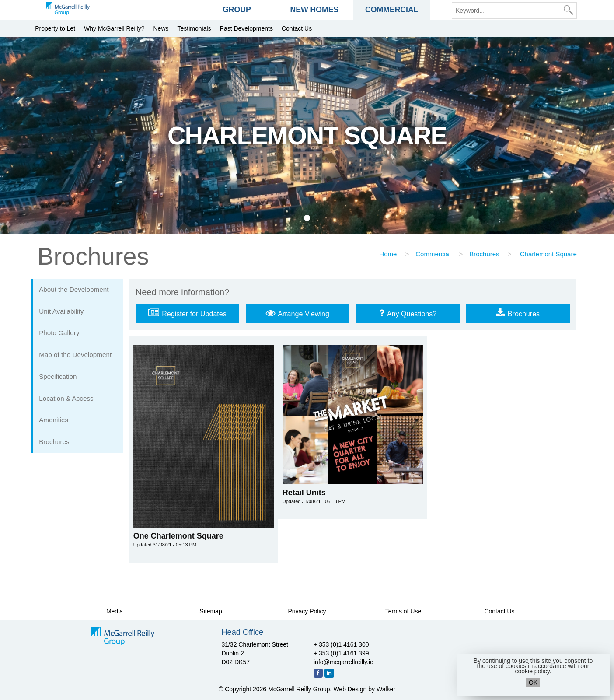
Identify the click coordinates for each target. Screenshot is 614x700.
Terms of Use (403, 611)
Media (115, 611)
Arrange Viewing (298, 313)
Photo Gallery (59, 333)
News (161, 28)
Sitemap (211, 611)
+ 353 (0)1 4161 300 (341, 644)
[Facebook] (318, 673)
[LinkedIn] (329, 673)
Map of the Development (75, 355)
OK (533, 682)
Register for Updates (187, 313)
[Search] (569, 10)
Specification (58, 376)
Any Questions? (408, 313)
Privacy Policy (307, 611)
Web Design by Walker (364, 689)
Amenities (54, 420)
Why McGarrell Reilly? (114, 28)
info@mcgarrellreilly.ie (344, 662)
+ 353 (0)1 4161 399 (341, 653)
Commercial (433, 254)
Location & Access (66, 398)
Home (388, 254)
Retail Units (314, 496)
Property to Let (55, 28)
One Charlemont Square (178, 540)
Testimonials (194, 28)
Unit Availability (61, 311)
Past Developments (246, 28)
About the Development (74, 289)
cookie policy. (533, 671)
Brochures (484, 254)
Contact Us (297, 28)
